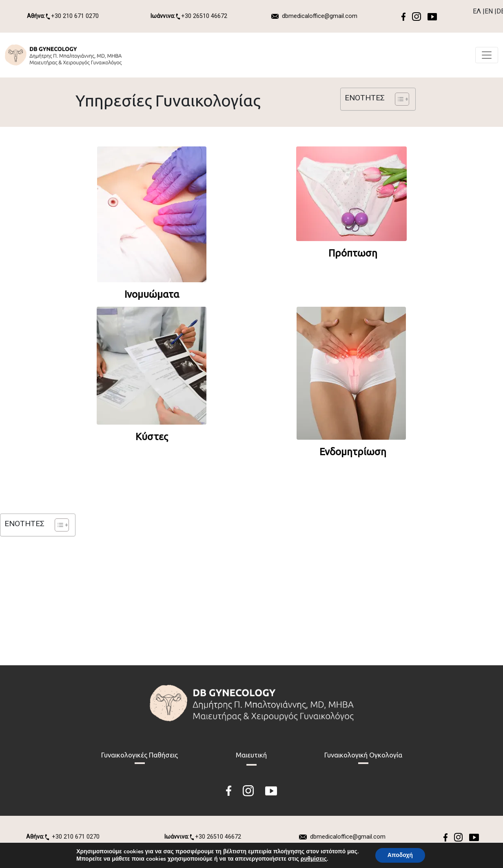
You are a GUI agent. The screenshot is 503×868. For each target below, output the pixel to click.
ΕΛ (477, 11)
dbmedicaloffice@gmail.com (320, 16)
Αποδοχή (400, 855)
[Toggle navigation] (487, 55)
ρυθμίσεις (314, 859)
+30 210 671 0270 (63, 16)
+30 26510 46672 (189, 16)
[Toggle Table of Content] (398, 99)
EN (489, 11)
